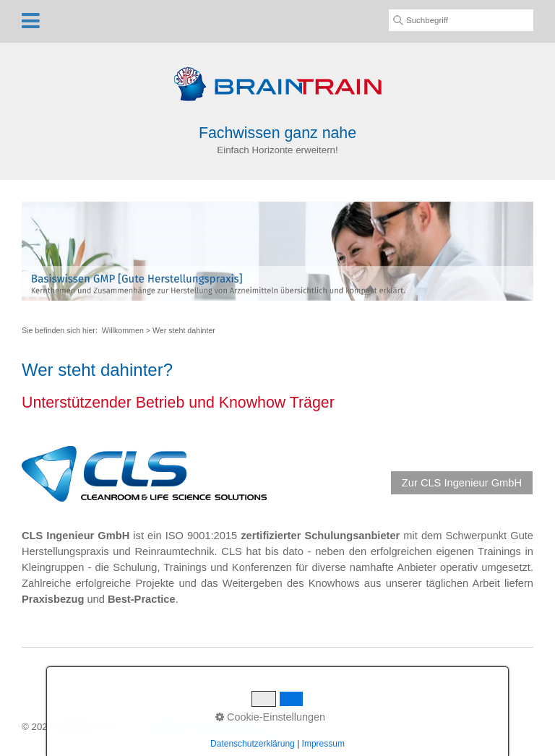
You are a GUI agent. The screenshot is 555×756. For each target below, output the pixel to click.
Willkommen (123, 330)
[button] (462, 483)
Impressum (267, 727)
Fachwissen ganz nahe (277, 133)
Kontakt (216, 727)
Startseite (168, 727)
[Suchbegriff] (461, 20)
